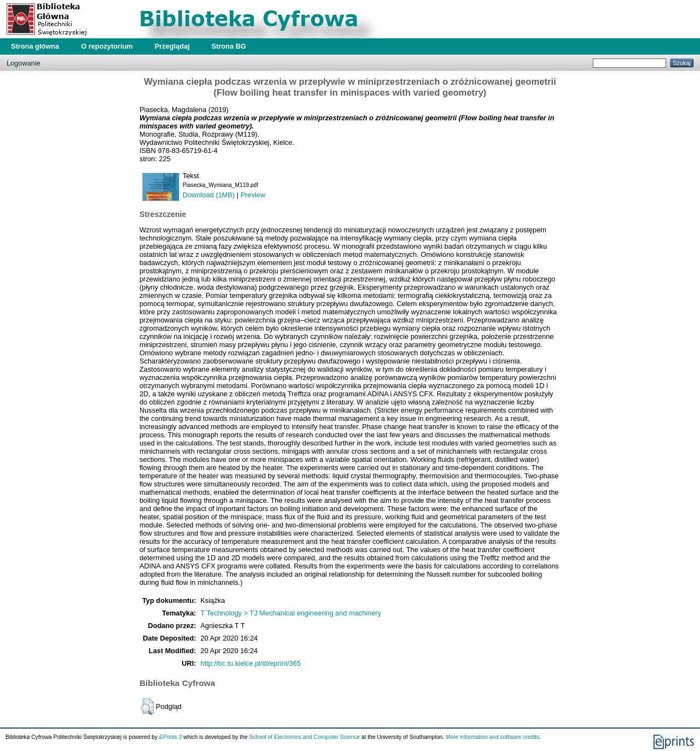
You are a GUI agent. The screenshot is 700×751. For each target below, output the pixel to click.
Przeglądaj (172, 46)
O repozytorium (107, 46)
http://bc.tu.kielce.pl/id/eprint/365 (251, 663)
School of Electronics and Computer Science (304, 737)
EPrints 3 (171, 737)
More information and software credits (492, 737)
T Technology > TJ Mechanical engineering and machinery (291, 613)
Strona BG (229, 46)
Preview (253, 195)
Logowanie (24, 63)
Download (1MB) (209, 195)
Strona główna (35, 46)
